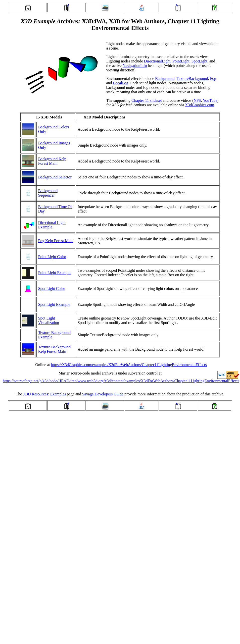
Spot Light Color (51, 289)
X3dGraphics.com (200, 105)
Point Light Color (52, 257)
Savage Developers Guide (103, 394)
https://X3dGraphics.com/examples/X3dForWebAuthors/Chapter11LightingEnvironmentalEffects (129, 365)
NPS (197, 100)
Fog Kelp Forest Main (56, 241)
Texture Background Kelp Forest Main (54, 349)
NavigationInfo (135, 66)
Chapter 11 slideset (147, 100)
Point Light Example (55, 273)
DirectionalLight (157, 61)
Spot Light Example (54, 304)
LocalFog (120, 83)
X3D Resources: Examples (44, 394)
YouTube (210, 100)
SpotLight (199, 61)
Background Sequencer (48, 193)
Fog (213, 79)
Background (165, 79)
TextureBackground (192, 79)
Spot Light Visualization (48, 320)
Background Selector (55, 177)
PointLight (181, 61)
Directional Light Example (52, 225)
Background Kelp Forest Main (52, 161)
